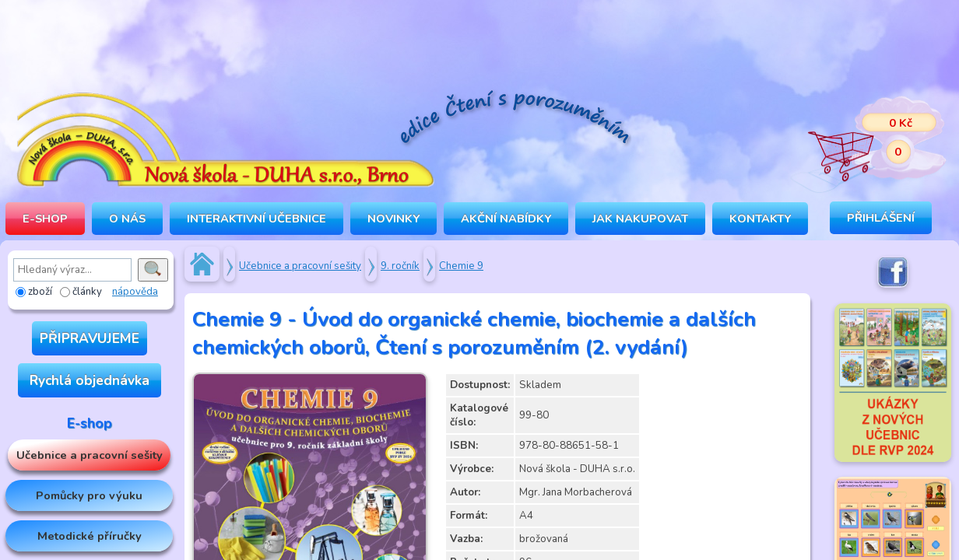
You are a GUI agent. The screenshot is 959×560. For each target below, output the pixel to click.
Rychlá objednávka (90, 380)
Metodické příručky (90, 536)
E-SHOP (45, 219)
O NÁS (127, 219)
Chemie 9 (461, 266)
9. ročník (400, 266)
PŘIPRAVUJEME (90, 338)
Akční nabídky (506, 219)
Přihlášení (881, 218)
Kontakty (760, 219)
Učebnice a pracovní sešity (90, 455)
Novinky (393, 219)
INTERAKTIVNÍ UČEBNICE (256, 219)
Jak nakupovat (640, 219)
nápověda (135, 292)
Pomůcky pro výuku (89, 495)
